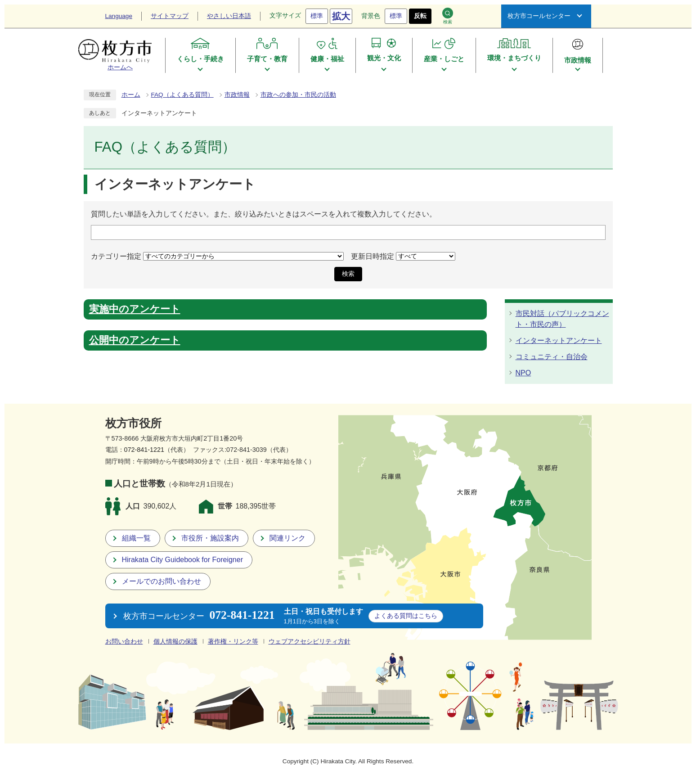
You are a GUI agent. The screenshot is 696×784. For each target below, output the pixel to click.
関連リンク (287, 538)
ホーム (131, 95)
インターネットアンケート (559, 340)
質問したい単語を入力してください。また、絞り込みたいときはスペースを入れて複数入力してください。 (264, 214)
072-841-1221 (144, 450)
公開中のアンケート (135, 340)
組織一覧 (136, 538)
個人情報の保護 (175, 642)
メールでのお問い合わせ (162, 581)
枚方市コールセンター (539, 16)
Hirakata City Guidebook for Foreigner (182, 560)
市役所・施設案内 (210, 538)
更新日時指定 (373, 256)
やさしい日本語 (229, 16)
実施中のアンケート (135, 309)
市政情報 (237, 95)
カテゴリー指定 (116, 256)
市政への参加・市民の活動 (298, 95)
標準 (317, 16)
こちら (406, 616)
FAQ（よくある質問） (182, 95)
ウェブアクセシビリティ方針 (310, 642)
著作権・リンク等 (233, 642)
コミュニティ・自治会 (552, 357)
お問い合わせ (124, 642)
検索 (448, 16)
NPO (523, 373)
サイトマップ (170, 16)
